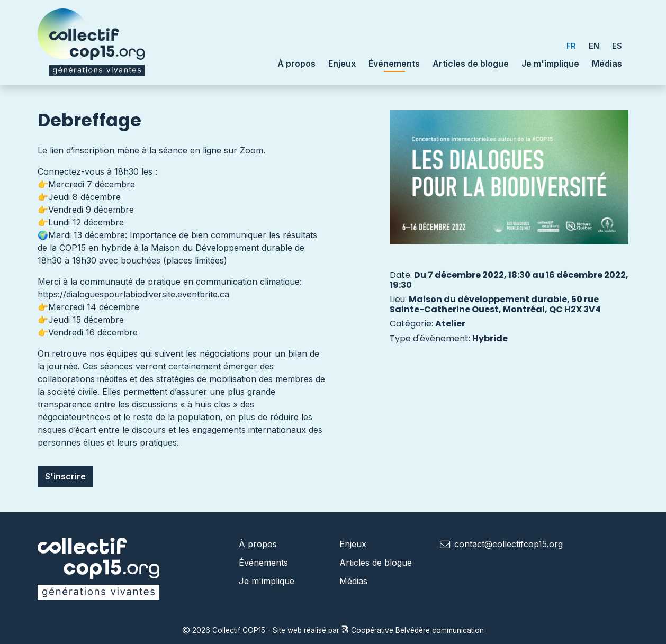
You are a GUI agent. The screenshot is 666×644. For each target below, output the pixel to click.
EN (594, 46)
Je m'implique (550, 64)
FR (571, 46)
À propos (258, 544)
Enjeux (342, 64)
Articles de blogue (471, 64)
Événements (394, 63)
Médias (607, 64)
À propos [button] (296, 64)
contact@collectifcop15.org (508, 544)
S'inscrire (65, 476)
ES (617, 46)
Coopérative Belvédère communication (413, 630)
